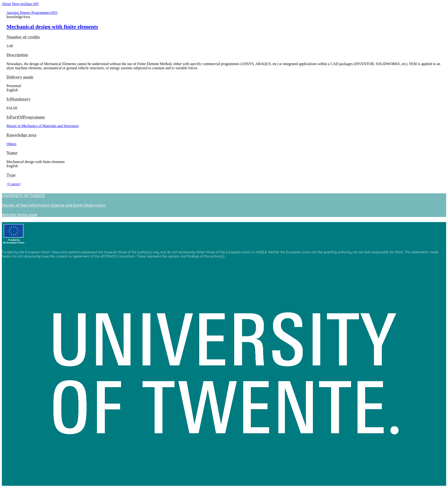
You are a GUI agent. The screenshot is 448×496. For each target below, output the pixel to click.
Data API (32, 4)
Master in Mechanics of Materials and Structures (43, 126)
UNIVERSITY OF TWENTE (23, 196)
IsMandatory (19, 99)
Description (17, 55)
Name (12, 153)
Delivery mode (20, 77)
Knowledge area (21, 135)
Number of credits (23, 37)
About (6, 4)
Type (11, 175)
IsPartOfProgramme (26, 117)
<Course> (14, 184)
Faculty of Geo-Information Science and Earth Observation (54, 205)
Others (11, 144)
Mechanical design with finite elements (52, 27)
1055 (54, 13)
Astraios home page (20, 215)
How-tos (18, 4)
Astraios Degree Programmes (28, 13)
